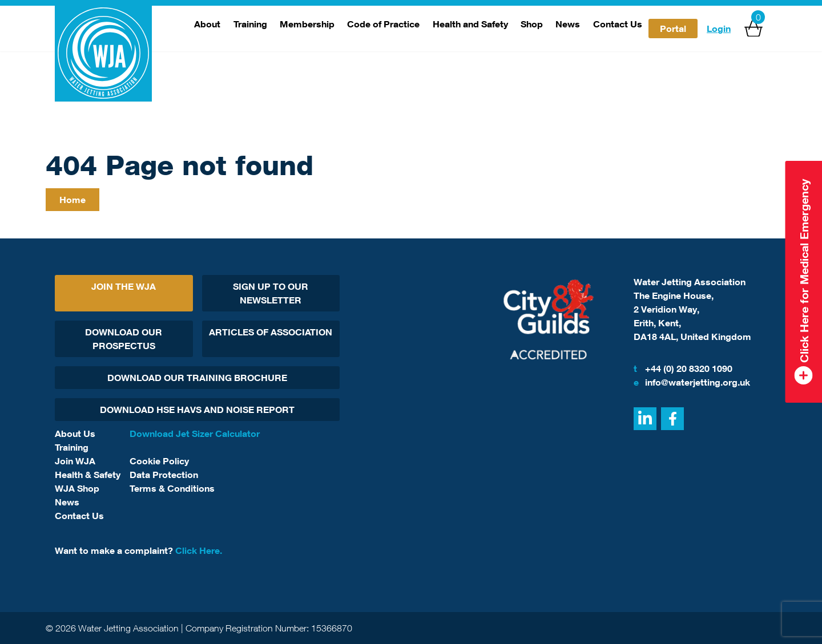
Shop (532, 24)
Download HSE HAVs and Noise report (197, 410)
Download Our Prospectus (124, 339)
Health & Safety (88, 475)
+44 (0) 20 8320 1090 (683, 368)
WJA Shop (77, 488)
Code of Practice (383, 24)
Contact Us (618, 24)
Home (72, 200)
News (568, 24)
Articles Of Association (271, 332)
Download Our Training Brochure (197, 378)
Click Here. (199, 550)
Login (719, 29)
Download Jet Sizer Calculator (195, 434)
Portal (673, 29)
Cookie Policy (159, 461)
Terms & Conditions (172, 488)
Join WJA (75, 461)
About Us (75, 434)
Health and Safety (470, 24)
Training (250, 24)
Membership (307, 24)
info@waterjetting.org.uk (692, 382)
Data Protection (164, 475)
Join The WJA (124, 286)
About (207, 24)
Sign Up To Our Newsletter (271, 293)
